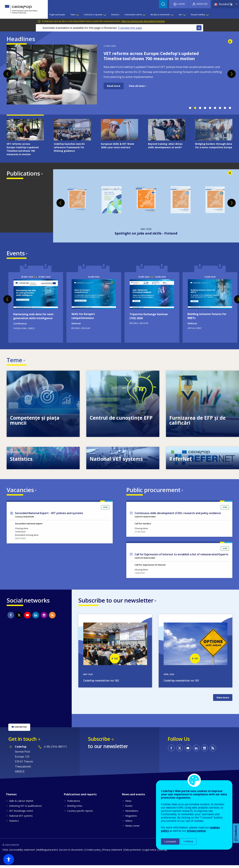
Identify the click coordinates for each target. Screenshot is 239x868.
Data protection (133, 852)
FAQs (5, 852)
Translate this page (130, 28)
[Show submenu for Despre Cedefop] (207, 15)
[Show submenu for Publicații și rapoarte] (105, 15)
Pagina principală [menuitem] (57, 15)
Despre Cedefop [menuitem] (198, 15)
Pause (230, 41)
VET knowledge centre (21, 813)
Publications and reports (80, 797)
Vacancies (20, 491)
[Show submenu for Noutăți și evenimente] (172, 15)
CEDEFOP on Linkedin (36, 617)
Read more (114, 86)
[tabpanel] (119, 75)
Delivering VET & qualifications (25, 808)
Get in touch (22, 742)
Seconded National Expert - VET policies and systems (49, 515)
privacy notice (196, 831)
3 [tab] (200, 108)
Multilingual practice (47, 852)
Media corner (132, 828)
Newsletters (132, 813)
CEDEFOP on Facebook (11, 617)
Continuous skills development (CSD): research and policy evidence (178, 515)
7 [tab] (220, 108)
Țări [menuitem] (180, 15)
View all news (137, 86)
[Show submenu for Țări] (184, 15)
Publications (23, 173)
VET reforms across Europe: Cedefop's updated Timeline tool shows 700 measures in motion (151, 56)
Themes (11, 797)
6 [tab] (215, 108)
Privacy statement (112, 852)
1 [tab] (190, 108)
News (128, 803)
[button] (9, 859)
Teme (14, 361)
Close (199, 28)
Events (16, 253)
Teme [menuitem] (73, 15)
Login (181, 4)
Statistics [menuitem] (115, 15)
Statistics (14, 823)
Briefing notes (75, 808)
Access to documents (72, 852)
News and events (133, 797)
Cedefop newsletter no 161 (181, 683)
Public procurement (153, 491)
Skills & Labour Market (21, 803)
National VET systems (21, 818)
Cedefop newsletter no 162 (101, 683)
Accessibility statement (23, 852)
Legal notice (150, 852)
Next (232, 74)
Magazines (131, 818)
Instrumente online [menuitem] (133, 15)
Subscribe (99, 742)
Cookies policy (93, 852)
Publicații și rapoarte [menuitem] (93, 15)
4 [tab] (205, 108)
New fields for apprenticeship (146, 233)
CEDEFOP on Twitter (19, 617)
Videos (129, 823)
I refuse (188, 841)
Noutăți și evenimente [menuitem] (160, 15)
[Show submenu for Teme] (77, 15)
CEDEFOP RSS (52, 617)
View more (223, 700)
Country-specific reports (80, 813)
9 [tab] (230, 108)
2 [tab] (195, 108)
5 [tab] (210, 108)
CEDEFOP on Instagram (44, 617)
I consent (170, 842)
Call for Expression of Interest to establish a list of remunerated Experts (181, 556)
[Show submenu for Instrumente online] (144, 15)
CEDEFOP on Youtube (27, 617)
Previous (7, 74)
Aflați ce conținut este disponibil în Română (143, 21)
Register (202, 4)
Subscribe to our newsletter (116, 602)
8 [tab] (225, 108)
